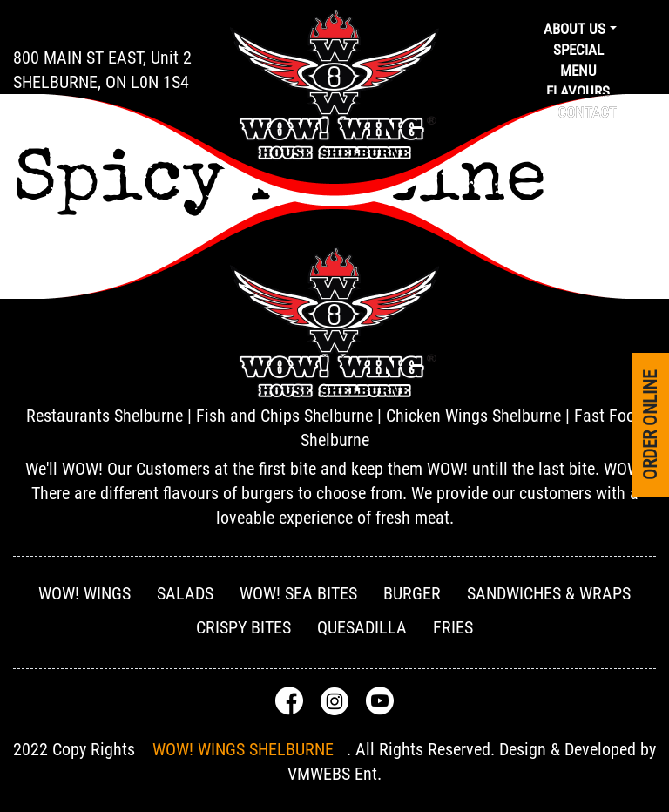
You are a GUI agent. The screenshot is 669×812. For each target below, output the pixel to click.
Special (578, 50)
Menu (578, 71)
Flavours (578, 91)
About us (574, 29)
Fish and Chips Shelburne (284, 416)
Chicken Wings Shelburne (473, 416)
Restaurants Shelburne (105, 416)
